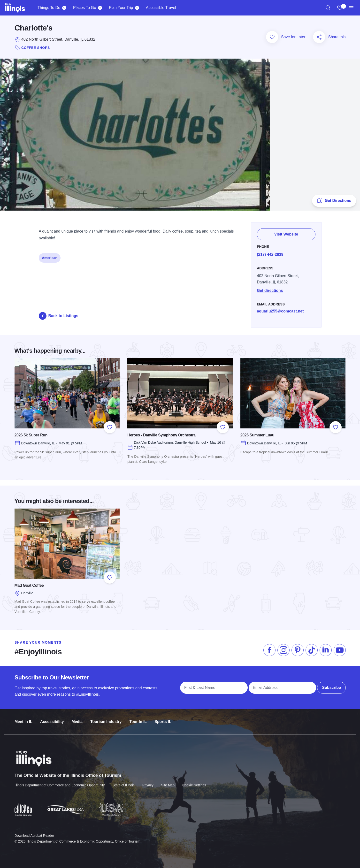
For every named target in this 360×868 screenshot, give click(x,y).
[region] (328, 8)
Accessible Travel (161, 8)
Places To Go (85, 8)
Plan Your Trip (121, 8)
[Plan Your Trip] (137, 8)
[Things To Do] (64, 8)
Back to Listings (59, 316)
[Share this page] (319, 37)
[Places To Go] (100, 8)
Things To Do (49, 8)
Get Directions (334, 201)
